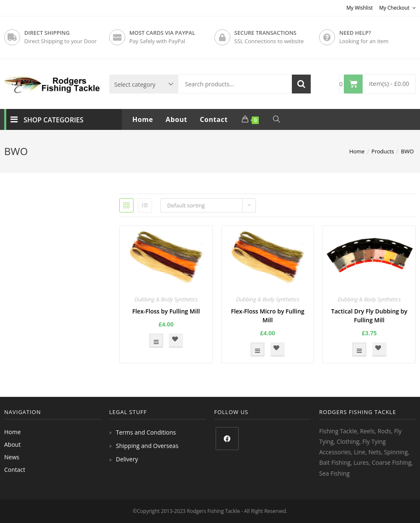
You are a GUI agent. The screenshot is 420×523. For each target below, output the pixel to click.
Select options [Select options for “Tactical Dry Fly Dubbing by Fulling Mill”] (359, 350)
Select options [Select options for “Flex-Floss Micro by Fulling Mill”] (258, 350)
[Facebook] (227, 439)
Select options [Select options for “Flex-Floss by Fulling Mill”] (156, 341)
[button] (176, 341)
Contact (15, 470)
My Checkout (397, 8)
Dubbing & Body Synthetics (166, 299)
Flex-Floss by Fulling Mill (166, 311)
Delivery (127, 459)
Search (301, 84)
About (12, 444)
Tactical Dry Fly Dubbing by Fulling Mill (369, 316)
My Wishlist (359, 8)
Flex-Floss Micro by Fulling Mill (267, 316)
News (12, 457)
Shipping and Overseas (147, 446)
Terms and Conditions (146, 432)
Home (13, 432)
